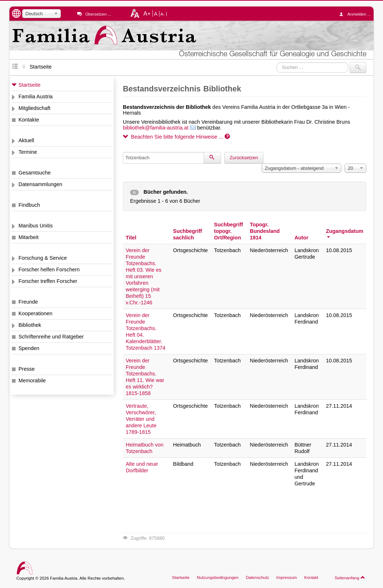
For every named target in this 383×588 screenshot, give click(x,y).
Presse (27, 369)
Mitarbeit (28, 237)
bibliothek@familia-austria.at (156, 128)
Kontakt (311, 577)
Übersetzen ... (98, 14)
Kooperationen (36, 313)
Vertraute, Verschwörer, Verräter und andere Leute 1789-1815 (141, 419)
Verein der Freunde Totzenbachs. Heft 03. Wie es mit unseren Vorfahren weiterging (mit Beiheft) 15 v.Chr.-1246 (143, 276)
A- (163, 14)
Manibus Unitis (36, 226)
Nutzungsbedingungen (218, 577)
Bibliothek (30, 325)
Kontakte (29, 120)
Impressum (286, 577)
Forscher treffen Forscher (48, 281)
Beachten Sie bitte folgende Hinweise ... (176, 137)
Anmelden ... (357, 14)
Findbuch (29, 205)
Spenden (29, 348)
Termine (28, 152)
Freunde (28, 302)
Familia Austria (36, 96)
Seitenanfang (350, 577)
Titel (131, 238)
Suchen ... (277, 62)
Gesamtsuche (35, 173)
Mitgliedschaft (34, 108)
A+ (147, 13)
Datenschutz (257, 577)
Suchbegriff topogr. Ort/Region (229, 231)
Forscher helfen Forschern (49, 270)
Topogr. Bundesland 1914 (265, 231)
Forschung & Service (43, 258)
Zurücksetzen (244, 158)
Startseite (30, 85)
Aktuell (26, 140)
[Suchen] (212, 158)
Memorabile (32, 381)
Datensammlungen (40, 184)
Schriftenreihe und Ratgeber (51, 337)
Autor (301, 238)
